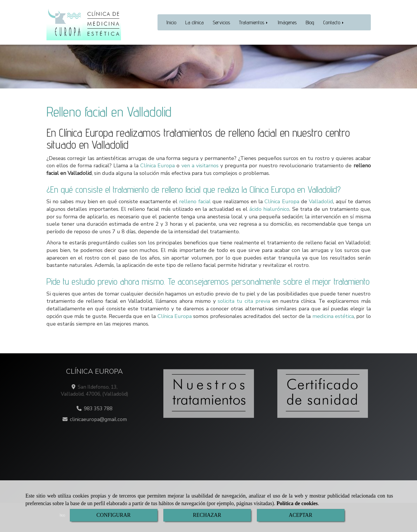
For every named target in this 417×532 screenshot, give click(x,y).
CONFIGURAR (114, 515)
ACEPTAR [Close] (301, 515)
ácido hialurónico (269, 209)
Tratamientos (254, 22)
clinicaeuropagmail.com (98, 419)
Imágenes (287, 22)
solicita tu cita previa (244, 301)
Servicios (221, 22)
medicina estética (333, 316)
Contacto (334, 22)
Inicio (171, 22)
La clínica (194, 22)
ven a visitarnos (200, 166)
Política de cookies (297, 503)
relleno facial (195, 201)
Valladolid (321, 201)
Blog (310, 22)
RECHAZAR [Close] (207, 515)
